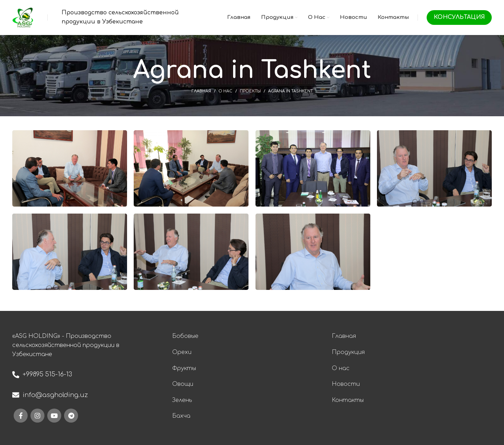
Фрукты (184, 368)
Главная (201, 91)
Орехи (182, 352)
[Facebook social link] (21, 416)
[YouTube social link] (54, 416)
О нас (225, 91)
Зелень (182, 400)
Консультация (459, 17)
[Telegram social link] (71, 416)
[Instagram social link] (37, 416)
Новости (346, 384)
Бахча (181, 416)
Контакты (348, 400)
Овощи (183, 384)
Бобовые (185, 336)
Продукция (348, 352)
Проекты (250, 91)
